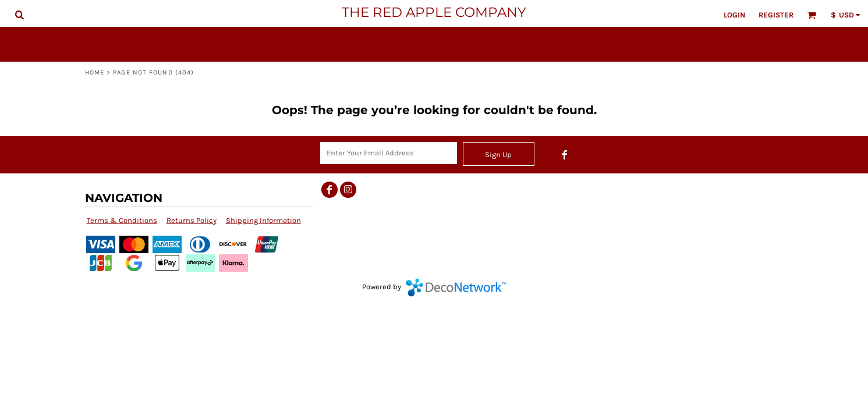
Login (734, 15)
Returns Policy (192, 220)
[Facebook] (565, 155)
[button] (19, 15)
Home (95, 72)
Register (776, 15)
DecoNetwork (456, 287)
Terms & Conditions (122, 220)
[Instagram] (348, 190)
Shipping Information (263, 220)
